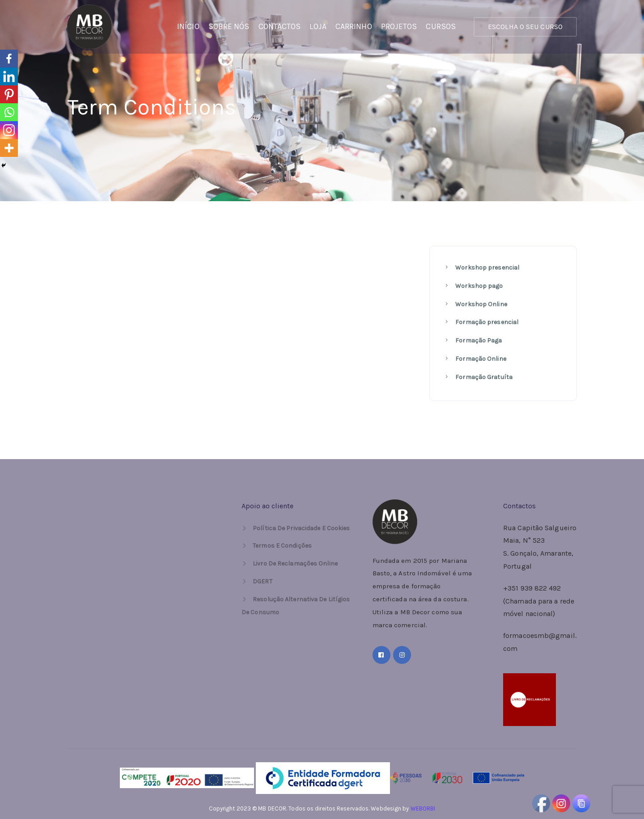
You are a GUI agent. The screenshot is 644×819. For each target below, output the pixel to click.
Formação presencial (486, 322)
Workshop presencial (487, 268)
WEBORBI (423, 808)
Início (188, 26)
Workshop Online (481, 304)
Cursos (441, 26)
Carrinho (354, 26)
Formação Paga (478, 340)
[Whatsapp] (9, 112)
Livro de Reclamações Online (295, 564)
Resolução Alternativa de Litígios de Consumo (296, 606)
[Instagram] (9, 130)
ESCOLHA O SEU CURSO (525, 27)
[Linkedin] (9, 76)
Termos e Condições (282, 546)
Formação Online (480, 359)
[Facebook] (9, 59)
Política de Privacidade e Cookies (301, 528)
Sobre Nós (229, 26)
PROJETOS (399, 26)
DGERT (263, 581)
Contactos (280, 26)
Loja (318, 26)
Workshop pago (478, 286)
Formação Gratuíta (483, 377)
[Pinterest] (9, 94)
